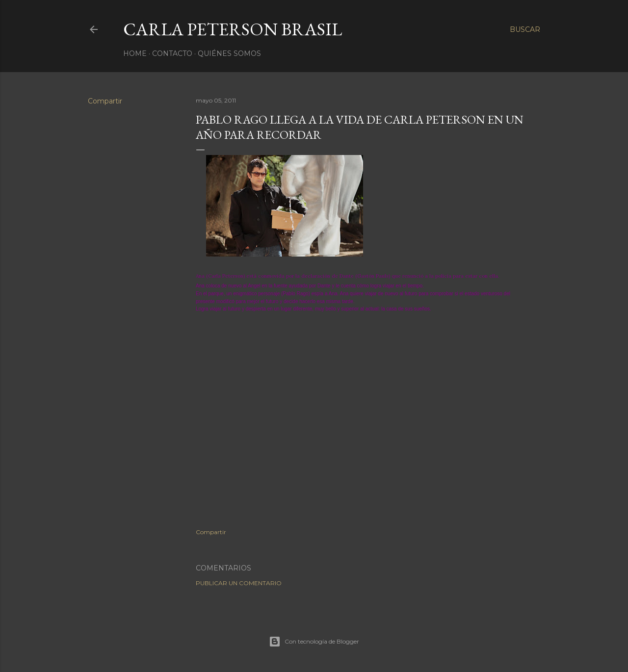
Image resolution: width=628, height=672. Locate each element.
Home (135, 53)
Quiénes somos (229, 53)
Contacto (172, 53)
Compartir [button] (105, 101)
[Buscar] (525, 29)
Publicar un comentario (239, 583)
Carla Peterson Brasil (233, 29)
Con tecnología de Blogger (314, 642)
